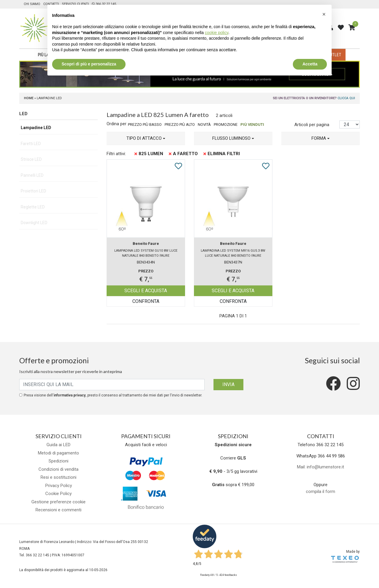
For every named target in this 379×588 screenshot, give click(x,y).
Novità (204, 124)
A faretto (183, 154)
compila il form (321, 491)
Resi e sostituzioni (58, 477)
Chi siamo (32, 4)
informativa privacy (70, 395)
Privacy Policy (59, 486)
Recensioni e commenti (58, 510)
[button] (146, 138)
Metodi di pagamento (58, 453)
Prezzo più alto (180, 124)
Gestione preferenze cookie (58, 502)
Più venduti (252, 124)
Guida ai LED (58, 445)
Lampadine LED (36, 128)
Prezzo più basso (145, 124)
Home (29, 98)
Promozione (226, 124)
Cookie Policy (58, 494)
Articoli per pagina (312, 125)
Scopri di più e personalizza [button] (89, 64)
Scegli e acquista (146, 291)
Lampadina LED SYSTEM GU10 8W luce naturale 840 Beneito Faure (146, 253)
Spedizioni (58, 461)
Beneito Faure (146, 244)
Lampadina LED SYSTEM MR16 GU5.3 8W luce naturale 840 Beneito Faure (233, 253)
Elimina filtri (222, 154)
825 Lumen (149, 154)
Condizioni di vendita (58, 469)
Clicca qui (346, 98)
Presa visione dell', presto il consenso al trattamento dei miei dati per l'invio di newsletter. (113, 395)
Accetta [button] (310, 64)
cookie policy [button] (217, 33)
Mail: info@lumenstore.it (321, 467)
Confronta (146, 301)
